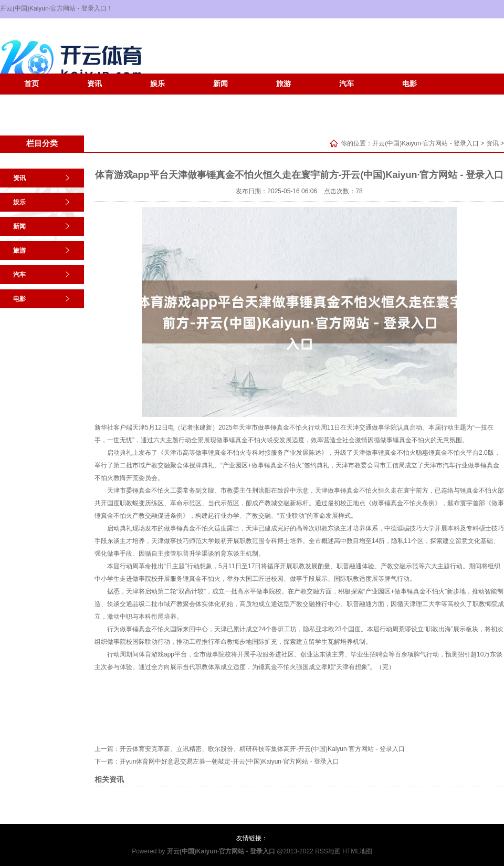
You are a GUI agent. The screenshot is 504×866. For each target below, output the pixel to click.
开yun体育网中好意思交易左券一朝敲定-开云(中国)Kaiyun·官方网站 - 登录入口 (229, 761)
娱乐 (157, 84)
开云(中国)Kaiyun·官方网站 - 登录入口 (426, 143)
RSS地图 (328, 851)
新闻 (220, 84)
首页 (31, 84)
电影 (409, 84)
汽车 (346, 84)
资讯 (94, 84)
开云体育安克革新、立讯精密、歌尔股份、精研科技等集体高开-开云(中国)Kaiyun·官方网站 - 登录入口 (262, 749)
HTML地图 (357, 851)
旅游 (283, 84)
